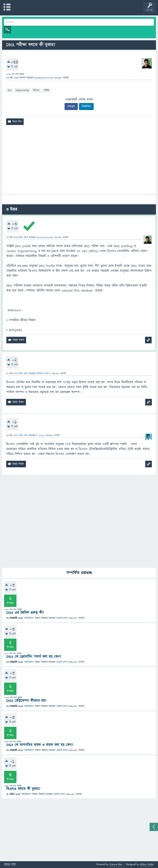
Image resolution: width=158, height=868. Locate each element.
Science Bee (116, 864)
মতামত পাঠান (10, 865)
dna (10, 90)
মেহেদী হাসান (62, 618)
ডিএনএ (36, 90)
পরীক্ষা (46, 90)
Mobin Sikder (147, 864)
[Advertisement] (79, 161)
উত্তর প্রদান (23, 237)
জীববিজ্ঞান (29, 618)
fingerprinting (22, 90)
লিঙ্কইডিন (86, 106)
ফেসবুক (71, 106)
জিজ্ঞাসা (23, 78)
